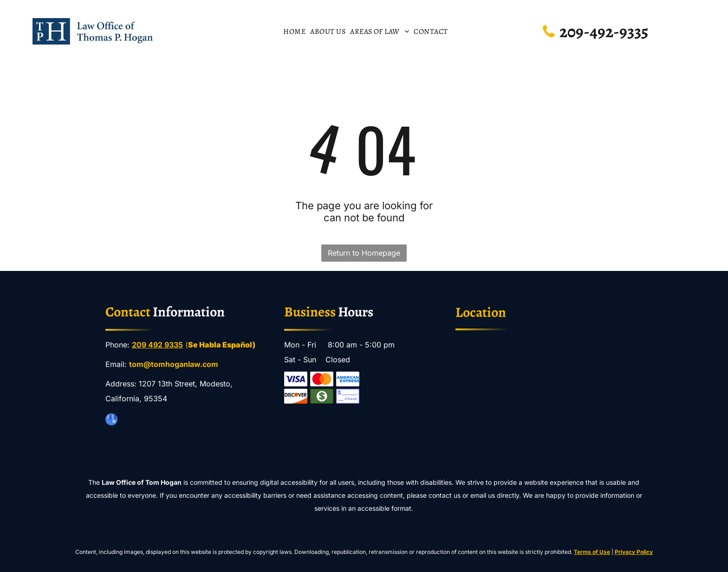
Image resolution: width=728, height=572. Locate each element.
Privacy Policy (634, 552)
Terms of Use (592, 552)
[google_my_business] (111, 421)
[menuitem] (294, 31)
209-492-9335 (604, 31)
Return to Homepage (364, 253)
